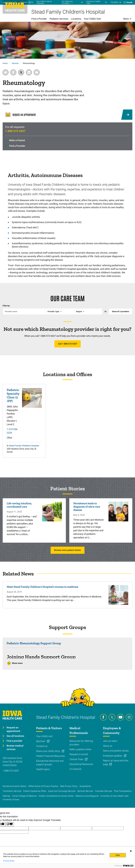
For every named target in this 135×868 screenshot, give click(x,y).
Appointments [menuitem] (8, 2)
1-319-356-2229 (12, 431)
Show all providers (120, 311)
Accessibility (85, 786)
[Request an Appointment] (67, 115)
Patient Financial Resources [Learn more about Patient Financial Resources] (50, 756)
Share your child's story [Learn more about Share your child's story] (48, 751)
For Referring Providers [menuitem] (67, 2)
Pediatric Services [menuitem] (59, 19)
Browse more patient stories (68, 550)
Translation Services (12, 791)
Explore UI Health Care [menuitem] (93, 2)
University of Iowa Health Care (114, 796)
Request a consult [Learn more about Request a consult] (79, 754)
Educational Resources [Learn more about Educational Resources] (81, 764)
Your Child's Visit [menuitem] (92, 19)
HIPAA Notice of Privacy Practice (43, 786)
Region (79, 311)
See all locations (15, 736)
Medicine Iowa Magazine (87, 796)
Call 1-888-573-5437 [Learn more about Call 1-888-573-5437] (68, 344)
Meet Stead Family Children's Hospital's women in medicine (42, 587)
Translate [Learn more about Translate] (114, 2)
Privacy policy (9, 861)
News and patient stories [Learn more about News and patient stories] (116, 751)
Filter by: (6, 306)
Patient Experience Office (35, 791)
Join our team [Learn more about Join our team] (110, 741)
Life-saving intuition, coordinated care (19, 505)
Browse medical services (15, 747)
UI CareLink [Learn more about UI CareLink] (75, 769)
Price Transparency (123, 791)
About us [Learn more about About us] (108, 746)
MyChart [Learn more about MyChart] (41, 741)
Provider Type (53, 311)
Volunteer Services (103, 791)
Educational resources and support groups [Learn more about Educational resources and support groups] (50, 763)
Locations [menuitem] (76, 19)
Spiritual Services (85, 791)
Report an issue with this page (116, 762)
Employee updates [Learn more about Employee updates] (113, 756)
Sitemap (6, 796)
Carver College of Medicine (24, 796)
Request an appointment (13, 729)
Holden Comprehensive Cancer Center (56, 796)
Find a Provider (17, 146)
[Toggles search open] (128, 2)
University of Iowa (11, 800)
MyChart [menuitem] (24, 2)
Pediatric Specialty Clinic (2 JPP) (13, 395)
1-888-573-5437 (15, 131)
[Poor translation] (10, 824)
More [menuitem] (126, 19)
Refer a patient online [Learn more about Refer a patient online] (80, 749)
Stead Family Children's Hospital (24, 446)
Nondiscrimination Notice (14, 786)
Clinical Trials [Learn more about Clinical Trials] (77, 759)
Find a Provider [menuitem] (39, 19)
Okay (118, 855)
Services (15, 63)
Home (5, 63)
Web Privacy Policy (69, 786)
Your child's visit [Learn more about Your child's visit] (44, 736)
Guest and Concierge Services (62, 791)
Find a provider (14, 741)
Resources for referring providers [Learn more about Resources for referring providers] (81, 743)
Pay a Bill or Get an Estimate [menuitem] (44, 2)
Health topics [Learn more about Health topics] (43, 769)
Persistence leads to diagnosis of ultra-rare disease (87, 507)
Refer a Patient (17, 140)
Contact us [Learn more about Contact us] (42, 746)
